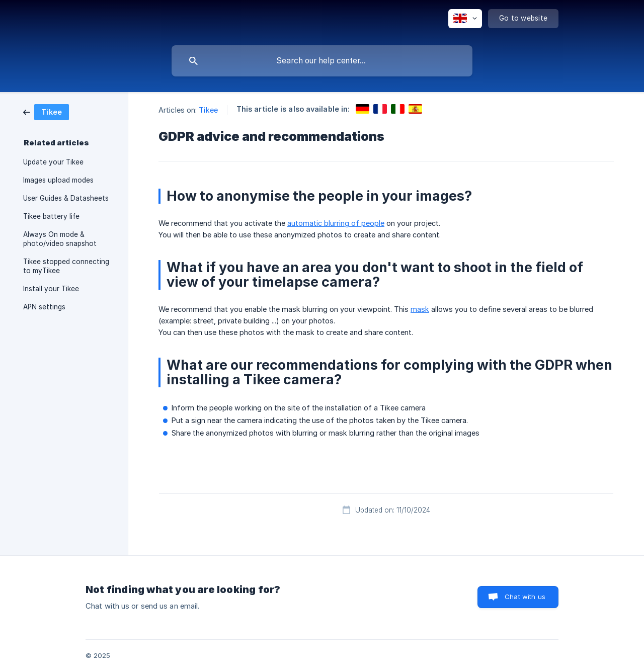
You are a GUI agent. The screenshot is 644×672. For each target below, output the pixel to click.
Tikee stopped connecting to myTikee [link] (66, 266)
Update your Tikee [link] (53, 162)
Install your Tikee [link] (51, 289)
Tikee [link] (208, 110)
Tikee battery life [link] (51, 216)
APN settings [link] (44, 307)
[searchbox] (322, 61)
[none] (465, 19)
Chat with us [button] (525, 597)
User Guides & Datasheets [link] (66, 198)
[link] (46, 111)
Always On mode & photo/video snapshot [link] (60, 239)
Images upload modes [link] (58, 180)
